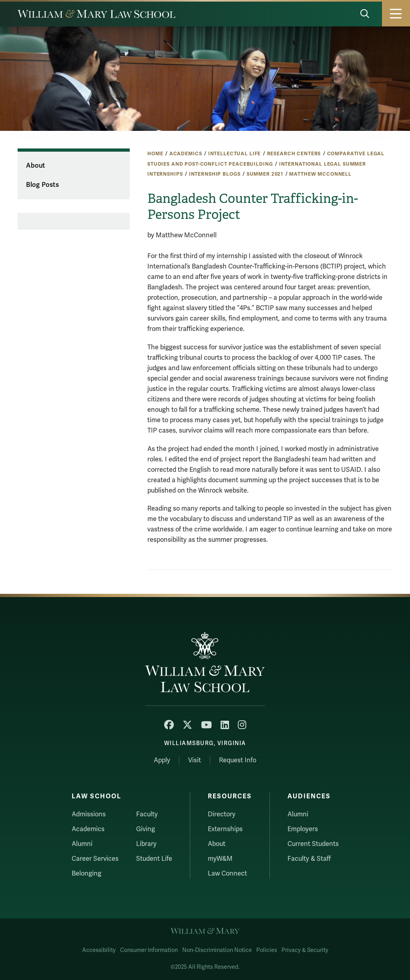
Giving (146, 829)
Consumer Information (149, 950)
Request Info (238, 760)
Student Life (154, 859)
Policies (267, 950)
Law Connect (227, 874)
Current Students (313, 844)
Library (146, 844)
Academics (186, 154)
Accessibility (99, 950)
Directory (222, 814)
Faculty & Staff (309, 859)
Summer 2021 (265, 174)
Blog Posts (42, 185)
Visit (195, 760)
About (35, 166)
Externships (225, 829)
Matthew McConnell (320, 174)
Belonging (86, 874)
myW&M (220, 859)
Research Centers (294, 154)
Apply (162, 760)
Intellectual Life (235, 154)
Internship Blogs (215, 174)
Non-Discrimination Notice (217, 950)
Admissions (89, 814)
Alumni (82, 844)
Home (155, 154)
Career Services (95, 859)
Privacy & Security (305, 950)
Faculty (147, 814)
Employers (303, 829)
